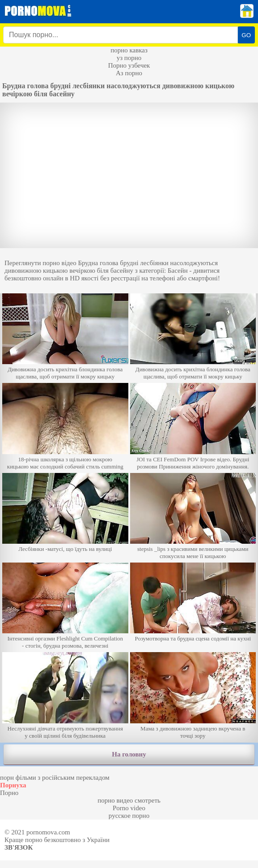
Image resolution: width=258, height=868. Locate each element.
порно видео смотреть (129, 800)
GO (246, 35)
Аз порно (129, 73)
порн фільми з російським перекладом (55, 778)
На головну (129, 754)
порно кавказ (129, 50)
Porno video (129, 808)
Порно (9, 793)
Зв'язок (19, 847)
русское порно (129, 816)
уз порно (129, 58)
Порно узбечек (129, 65)
